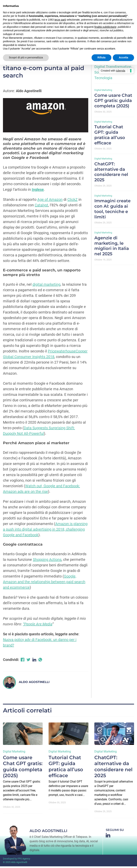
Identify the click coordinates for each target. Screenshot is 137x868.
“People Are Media (38, 626)
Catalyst (41, 207)
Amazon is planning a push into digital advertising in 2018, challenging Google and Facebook (45, 531)
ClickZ (72, 201)
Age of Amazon (50, 201)
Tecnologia (103, 80)
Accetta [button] (123, 57)
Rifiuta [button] (102, 57)
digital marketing (46, 286)
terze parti (60, 20)
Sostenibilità (105, 74)
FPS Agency (24, 860)
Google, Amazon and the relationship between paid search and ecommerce (44, 583)
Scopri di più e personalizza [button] (26, 57)
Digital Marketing (103, 92)
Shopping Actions (47, 561)
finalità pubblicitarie (105, 27)
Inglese (38, 191)
